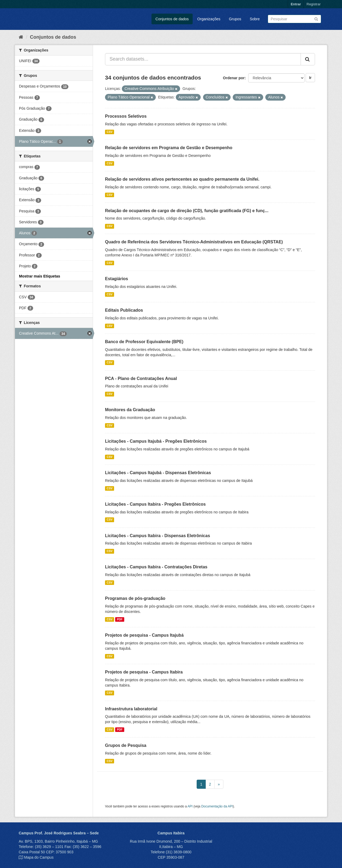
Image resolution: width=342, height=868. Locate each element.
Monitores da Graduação (130, 410)
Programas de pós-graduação (135, 598)
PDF (120, 619)
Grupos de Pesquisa (126, 745)
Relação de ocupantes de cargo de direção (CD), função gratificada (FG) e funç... (187, 211)
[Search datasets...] (203, 59)
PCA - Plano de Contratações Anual (141, 378)
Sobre (255, 19)
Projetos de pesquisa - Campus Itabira (144, 672)
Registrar (314, 4)
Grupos (235, 19)
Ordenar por (234, 78)
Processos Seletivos (126, 116)
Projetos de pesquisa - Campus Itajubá (144, 635)
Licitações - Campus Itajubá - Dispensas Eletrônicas (158, 473)
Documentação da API (217, 806)
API (190, 806)
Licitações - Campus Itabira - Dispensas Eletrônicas (158, 536)
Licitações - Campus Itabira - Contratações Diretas (156, 567)
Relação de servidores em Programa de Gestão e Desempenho (169, 148)
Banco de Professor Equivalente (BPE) (144, 342)
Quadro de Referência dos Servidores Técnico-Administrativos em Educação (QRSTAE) (194, 242)
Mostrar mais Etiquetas (40, 276)
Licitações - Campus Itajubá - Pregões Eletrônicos (156, 441)
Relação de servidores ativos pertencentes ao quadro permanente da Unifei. (182, 179)
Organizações (209, 19)
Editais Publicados (124, 310)
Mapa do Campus (39, 857)
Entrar (296, 4)
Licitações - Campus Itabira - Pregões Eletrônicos (155, 504)
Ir (310, 78)
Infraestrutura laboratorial (131, 709)
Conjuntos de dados (172, 19)
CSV (110, 132)
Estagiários (116, 279)
